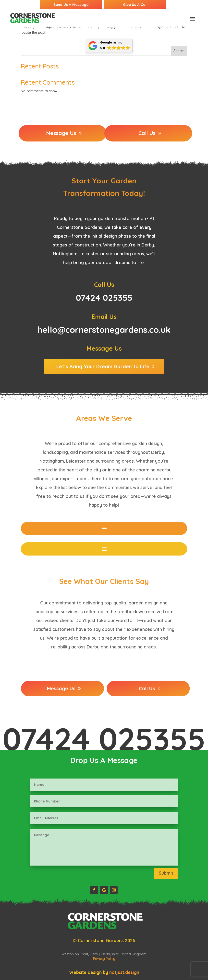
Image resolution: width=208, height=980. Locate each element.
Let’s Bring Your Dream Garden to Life (103, 366)
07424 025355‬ (104, 739)
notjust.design (124, 972)
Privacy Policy (104, 959)
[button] (109, 46)
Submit (166, 873)
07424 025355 (104, 298)
